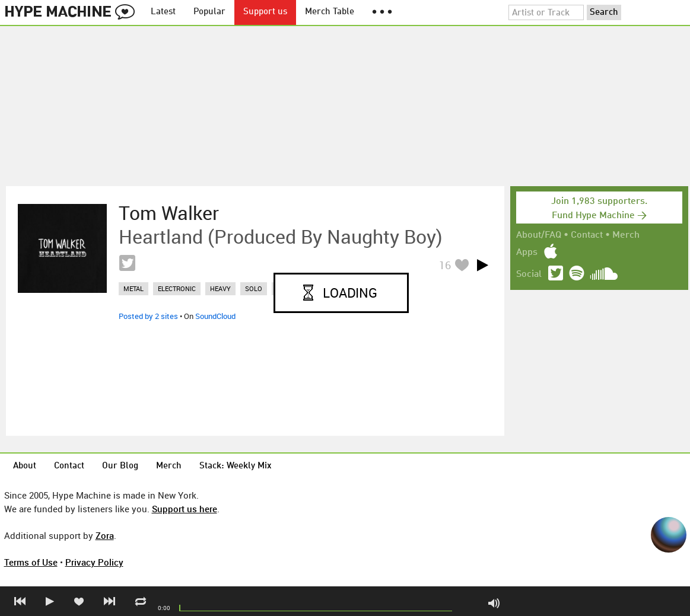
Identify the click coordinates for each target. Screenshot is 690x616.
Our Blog (120, 466)
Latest (163, 12)
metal (133, 288)
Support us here (185, 509)
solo (254, 288)
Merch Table (330, 12)
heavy (220, 288)
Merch (626, 235)
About (25, 466)
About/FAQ (539, 235)
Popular (209, 12)
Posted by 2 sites (148, 316)
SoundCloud (215, 316)
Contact (587, 235)
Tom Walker (169, 213)
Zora (105, 535)
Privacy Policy (94, 562)
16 (445, 265)
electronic (177, 288)
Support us (265, 12)
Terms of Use (31, 562)
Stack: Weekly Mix (236, 466)
